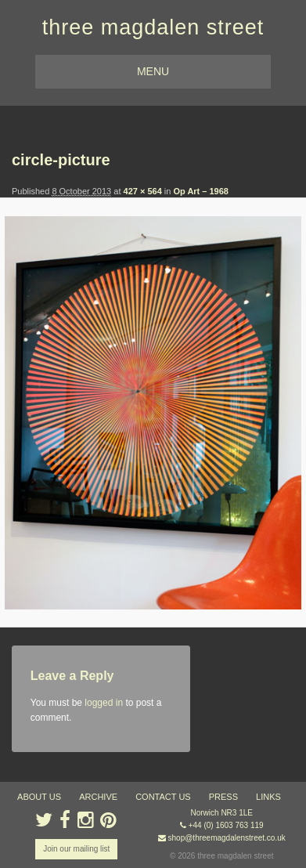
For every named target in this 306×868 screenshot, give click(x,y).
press (223, 797)
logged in (104, 703)
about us (39, 797)
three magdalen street (153, 27)
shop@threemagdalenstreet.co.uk (227, 838)
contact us (163, 797)
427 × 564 (143, 191)
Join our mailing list (76, 849)
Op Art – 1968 (201, 191)
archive (98, 797)
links (268, 797)
